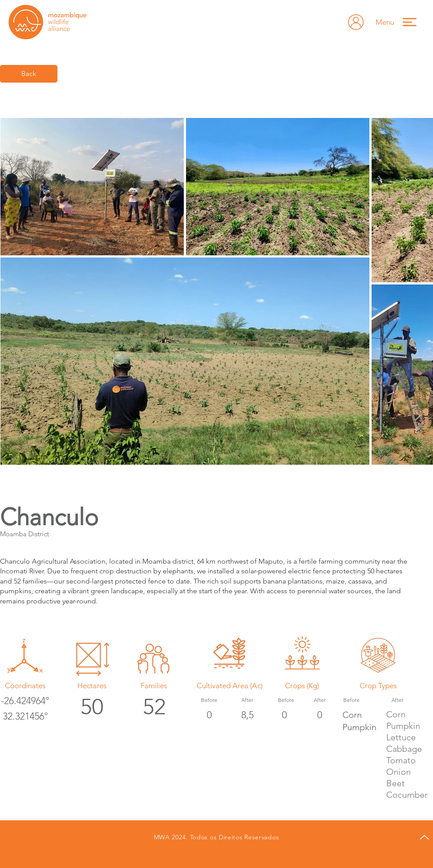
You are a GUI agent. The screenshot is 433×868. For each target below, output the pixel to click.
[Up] (424, 838)
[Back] (29, 74)
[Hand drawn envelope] (356, 22)
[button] (400, 22)
